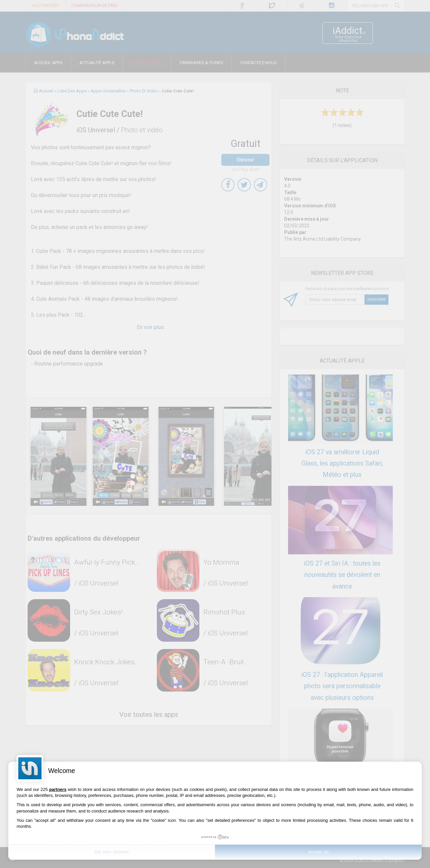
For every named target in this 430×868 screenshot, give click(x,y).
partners (58, 789)
